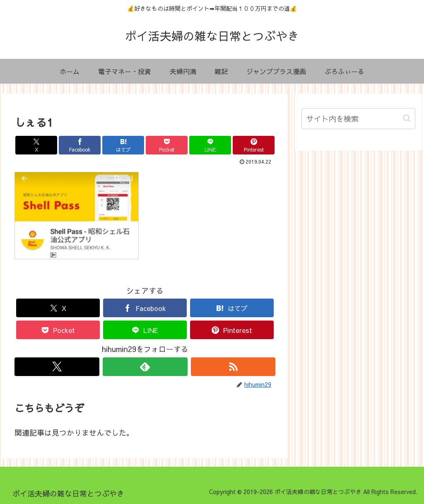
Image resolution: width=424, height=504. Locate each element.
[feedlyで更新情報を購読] (145, 367)
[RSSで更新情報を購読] (233, 367)
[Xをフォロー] (57, 367)
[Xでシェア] (36, 145)
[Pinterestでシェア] (254, 145)
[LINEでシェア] (210, 145)
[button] (407, 118)
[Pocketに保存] (167, 145)
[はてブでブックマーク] (123, 145)
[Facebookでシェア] (80, 145)
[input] (358, 119)
